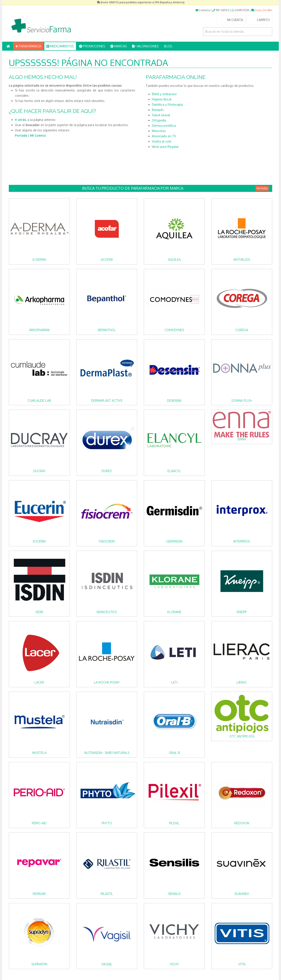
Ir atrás (20, 120)
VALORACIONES (145, 46)
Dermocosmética (164, 126)
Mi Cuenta (38, 135)
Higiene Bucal (162, 99)
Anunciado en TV (164, 136)
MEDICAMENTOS (60, 46)
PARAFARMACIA (28, 46)
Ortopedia (159, 120)
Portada (21, 135)
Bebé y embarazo (164, 94)
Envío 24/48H (262, 10)
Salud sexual (161, 115)
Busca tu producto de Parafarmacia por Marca (175, 188)
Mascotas (159, 131)
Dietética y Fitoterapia (167, 104)
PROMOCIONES (92, 46)
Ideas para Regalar (165, 147)
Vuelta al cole (162, 141)
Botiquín (158, 110)
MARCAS (119, 46)
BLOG (168, 46)
